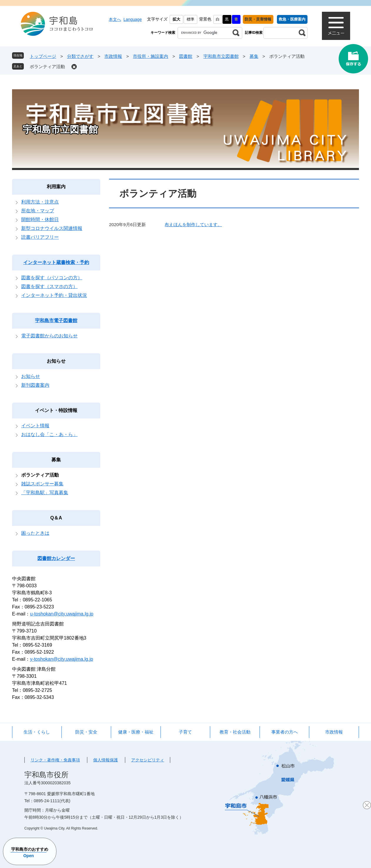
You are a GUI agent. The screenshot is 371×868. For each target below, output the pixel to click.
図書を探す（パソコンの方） (52, 278)
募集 (254, 56)
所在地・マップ (38, 211)
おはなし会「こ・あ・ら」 (49, 434)
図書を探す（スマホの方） (49, 286)
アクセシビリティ (148, 760)
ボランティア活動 (47, 67)
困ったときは (35, 533)
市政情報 (113, 56)
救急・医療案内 (292, 19)
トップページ (43, 56)
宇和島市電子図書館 (56, 321)
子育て (185, 732)
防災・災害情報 (258, 19)
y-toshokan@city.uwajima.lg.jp (61, 659)
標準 (190, 19)
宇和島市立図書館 (221, 56)
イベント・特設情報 (56, 410)
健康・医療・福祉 (136, 732)
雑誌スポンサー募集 (42, 484)
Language (133, 19)
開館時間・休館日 (40, 219)
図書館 (186, 56)
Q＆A (56, 518)
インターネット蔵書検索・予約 (56, 262)
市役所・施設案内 (151, 56)
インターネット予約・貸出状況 (54, 295)
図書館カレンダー (56, 558)
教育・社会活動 (235, 732)
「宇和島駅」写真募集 (45, 493)
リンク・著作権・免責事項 (55, 760)
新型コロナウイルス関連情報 (52, 228)
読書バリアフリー (40, 237)
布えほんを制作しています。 (193, 224)
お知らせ (56, 361)
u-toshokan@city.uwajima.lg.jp (62, 614)
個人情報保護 (106, 760)
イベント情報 (35, 426)
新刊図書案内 (35, 385)
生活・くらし (37, 732)
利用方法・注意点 (40, 202)
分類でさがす (80, 56)
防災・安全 (86, 732)
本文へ (115, 19)
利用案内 (56, 187)
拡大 (176, 19)
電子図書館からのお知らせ (49, 336)
